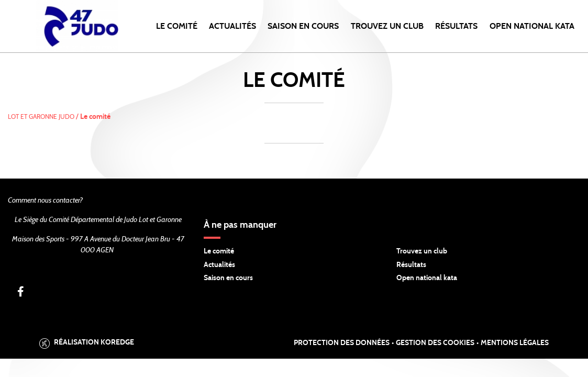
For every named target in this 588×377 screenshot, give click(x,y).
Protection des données (342, 343)
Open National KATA (532, 26)
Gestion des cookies (435, 343)
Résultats (456, 26)
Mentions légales (515, 343)
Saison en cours (303, 26)
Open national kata (427, 278)
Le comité (177, 26)
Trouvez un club (387, 26)
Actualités (232, 26)
